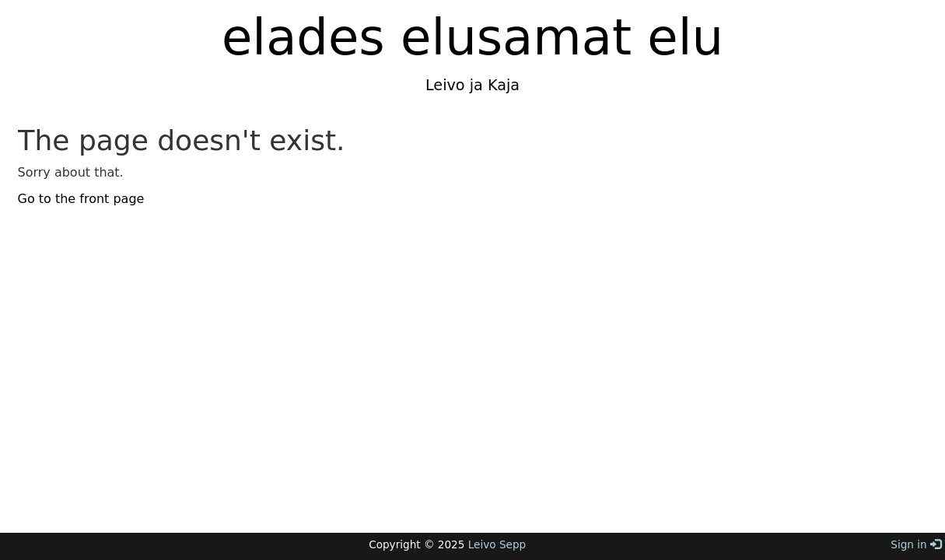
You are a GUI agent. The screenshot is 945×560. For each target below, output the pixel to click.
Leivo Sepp (497, 544)
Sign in (916, 544)
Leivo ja (454, 85)
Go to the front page (81, 199)
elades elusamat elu (472, 37)
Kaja (501, 85)
